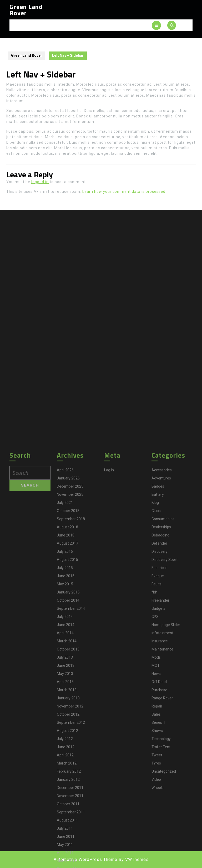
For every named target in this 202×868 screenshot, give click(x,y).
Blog (155, 714)
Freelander (160, 812)
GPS (155, 828)
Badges (158, 698)
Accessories (162, 682)
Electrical (159, 779)
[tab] (156, 25)
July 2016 (65, 763)
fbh (154, 804)
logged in (40, 182)
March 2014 (67, 853)
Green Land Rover (26, 10)
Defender (159, 755)
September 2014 (71, 820)
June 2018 (66, 747)
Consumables (163, 731)
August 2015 (67, 771)
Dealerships (161, 739)
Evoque (158, 788)
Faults (156, 796)
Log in (109, 682)
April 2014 (65, 845)
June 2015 (66, 788)
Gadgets (158, 820)
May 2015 (65, 796)
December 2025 (70, 698)
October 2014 (68, 812)
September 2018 (71, 731)
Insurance (160, 853)
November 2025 (70, 706)
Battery (158, 706)
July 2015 (65, 779)
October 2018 (68, 722)
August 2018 (67, 739)
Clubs (156, 722)
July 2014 (65, 828)
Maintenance (162, 861)
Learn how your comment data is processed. (124, 192)
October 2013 (68, 861)
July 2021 (65, 714)
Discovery (160, 763)
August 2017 (67, 755)
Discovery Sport (165, 771)
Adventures (161, 690)
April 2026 (65, 682)
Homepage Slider (166, 836)
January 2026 (68, 690)
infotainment (162, 845)
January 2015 (68, 804)
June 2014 (66, 836)
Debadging (160, 747)
